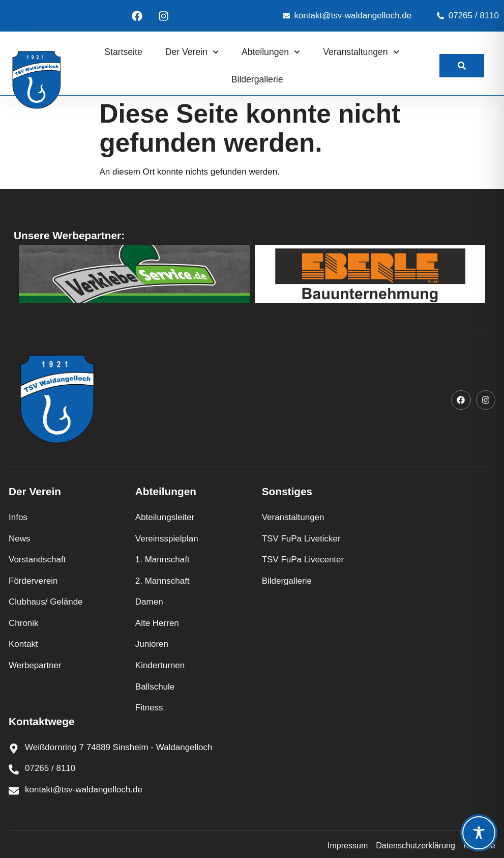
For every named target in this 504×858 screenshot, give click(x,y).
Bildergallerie (257, 79)
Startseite (123, 52)
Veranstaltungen (361, 52)
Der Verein (192, 52)
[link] (462, 66)
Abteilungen (271, 52)
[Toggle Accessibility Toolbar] (479, 833)
